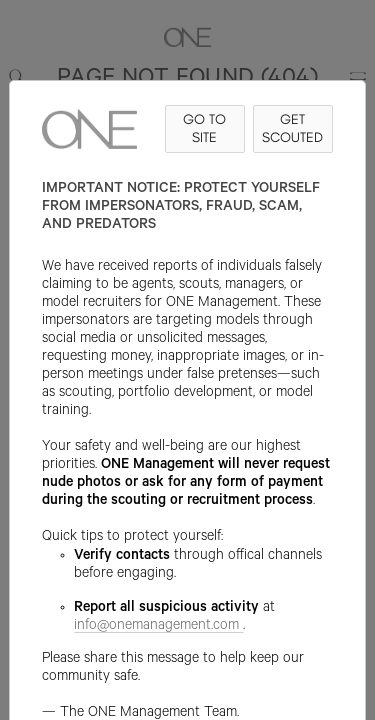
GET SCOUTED (292, 128)
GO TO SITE (204, 128)
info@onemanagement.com (158, 627)
